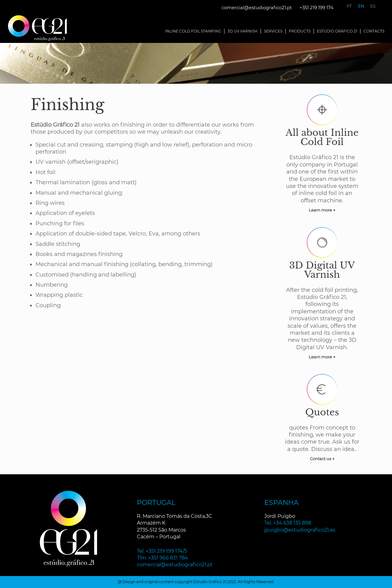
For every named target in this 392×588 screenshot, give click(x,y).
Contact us (322, 459)
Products (300, 31)
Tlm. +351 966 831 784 (162, 558)
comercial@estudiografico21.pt (257, 8)
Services (273, 31)
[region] (196, 63)
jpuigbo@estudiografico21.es (300, 530)
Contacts (374, 31)
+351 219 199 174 (317, 8)
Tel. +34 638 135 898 (288, 523)
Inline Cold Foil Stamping (193, 31)
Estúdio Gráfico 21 (337, 31)
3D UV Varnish (243, 31)
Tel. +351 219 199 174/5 (162, 551)
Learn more (322, 210)
